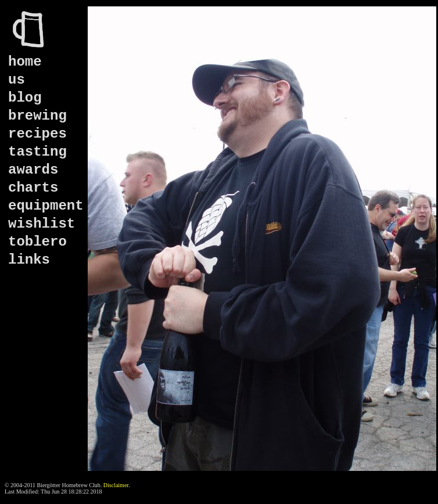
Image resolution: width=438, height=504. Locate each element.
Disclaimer (116, 485)
